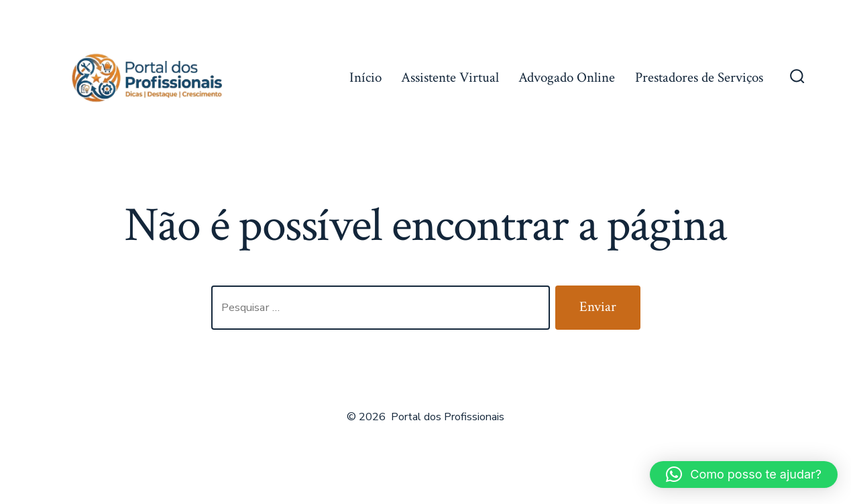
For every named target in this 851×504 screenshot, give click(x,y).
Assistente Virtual (450, 77)
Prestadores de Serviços (699, 77)
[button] (744, 475)
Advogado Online (567, 77)
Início (365, 77)
